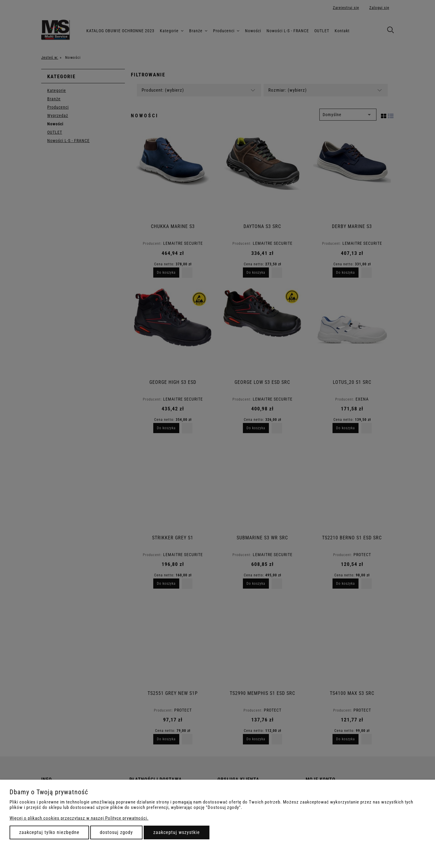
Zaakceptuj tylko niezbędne (49, 832)
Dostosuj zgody (116, 832)
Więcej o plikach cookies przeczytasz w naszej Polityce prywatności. (79, 818)
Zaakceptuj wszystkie (177, 832)
